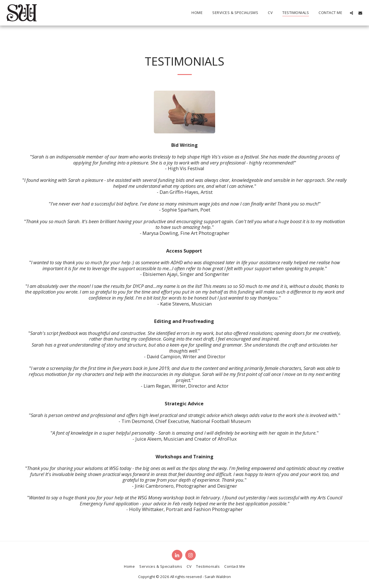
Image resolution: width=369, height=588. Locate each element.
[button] (351, 13)
